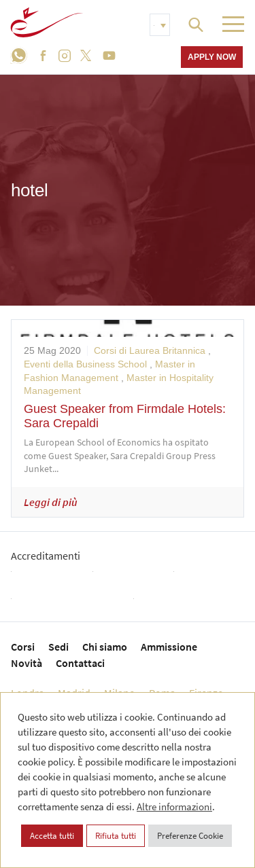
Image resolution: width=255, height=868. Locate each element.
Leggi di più (51, 502)
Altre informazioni (174, 807)
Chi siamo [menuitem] (105, 647)
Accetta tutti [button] (52, 836)
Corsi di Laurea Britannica (150, 350)
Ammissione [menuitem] (169, 647)
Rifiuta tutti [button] (116, 836)
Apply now (212, 57)
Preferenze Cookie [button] (190, 836)
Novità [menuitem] (27, 663)
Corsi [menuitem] (23, 647)
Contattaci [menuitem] (80, 663)
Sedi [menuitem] (58, 647)
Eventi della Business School (85, 364)
